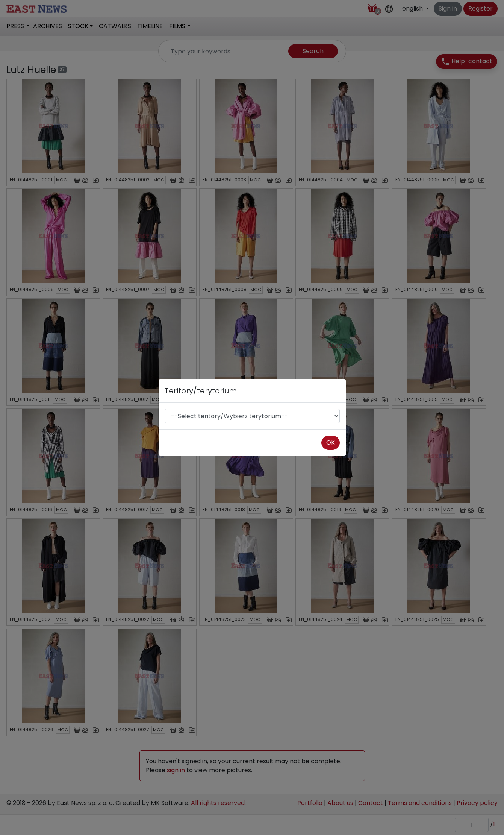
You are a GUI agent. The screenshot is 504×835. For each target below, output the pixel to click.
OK (331, 443)
